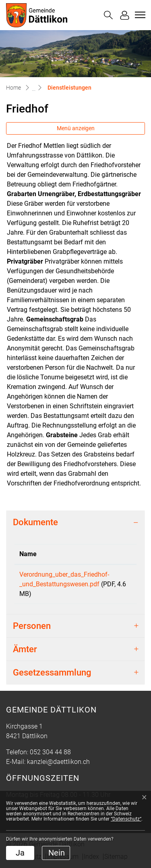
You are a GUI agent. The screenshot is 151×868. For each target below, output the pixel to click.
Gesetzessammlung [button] (52, 672)
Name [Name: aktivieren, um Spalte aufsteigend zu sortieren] (28, 554)
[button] (108, 15)
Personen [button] (32, 626)
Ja (20, 853)
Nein (57, 853)
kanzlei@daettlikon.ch (58, 762)
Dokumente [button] (35, 522)
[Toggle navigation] (139, 15)
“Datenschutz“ (126, 819)
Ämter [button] (25, 649)
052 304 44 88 (50, 752)
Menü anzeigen (76, 128)
